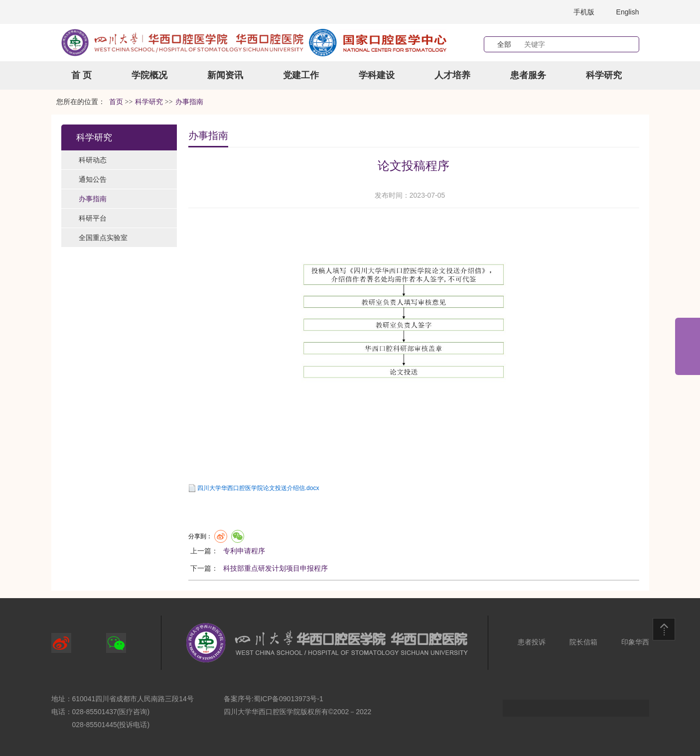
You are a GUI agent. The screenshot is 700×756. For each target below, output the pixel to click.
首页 (116, 102)
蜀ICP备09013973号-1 (288, 699)
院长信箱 (583, 642)
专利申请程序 (244, 551)
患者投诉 (532, 642)
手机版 (584, 12)
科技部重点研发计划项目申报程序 (276, 568)
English (628, 12)
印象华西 (635, 642)
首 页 (81, 75)
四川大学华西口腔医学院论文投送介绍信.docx (258, 488)
